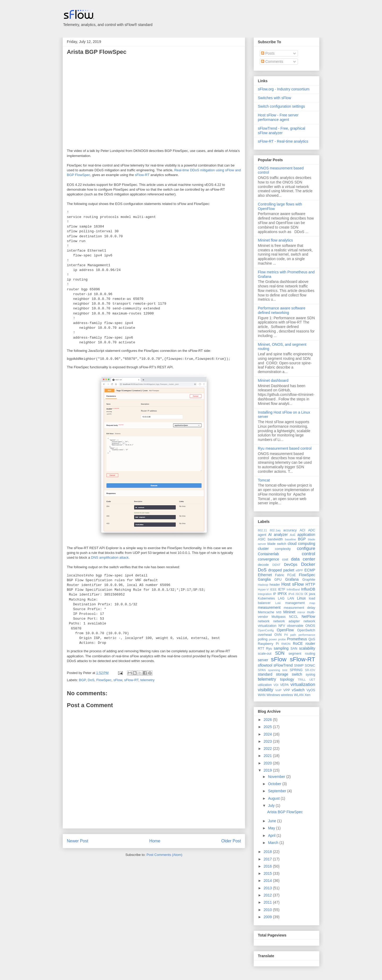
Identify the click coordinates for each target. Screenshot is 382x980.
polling (263, 639)
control (309, 554)
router (310, 644)
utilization (265, 685)
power (273, 639)
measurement (269, 607)
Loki (278, 603)
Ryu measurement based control (285, 448)
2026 (268, 720)
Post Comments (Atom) (164, 855)
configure (306, 548)
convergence (268, 559)
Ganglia (264, 579)
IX (306, 594)
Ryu (269, 649)
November (277, 777)
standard (265, 674)
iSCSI (299, 594)
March (274, 843)
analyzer (281, 535)
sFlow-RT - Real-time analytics (283, 141)
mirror (301, 612)
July (272, 806)
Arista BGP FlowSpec (97, 52)
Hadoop (263, 585)
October (275, 784)
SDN (280, 653)
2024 (268, 734)
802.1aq (275, 530)
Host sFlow (292, 584)
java (312, 594)
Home (155, 841)
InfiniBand (293, 589)
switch (297, 674)
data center (303, 559)
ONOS (310, 626)
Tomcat (264, 480)
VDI (276, 685)
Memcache (266, 612)
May (272, 828)
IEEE (274, 589)
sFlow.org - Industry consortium (284, 89)
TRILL (302, 680)
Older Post (231, 841)
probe (282, 639)
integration (265, 594)
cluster (263, 549)
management (295, 603)
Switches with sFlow (274, 98)
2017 (268, 859)
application (306, 535)
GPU (278, 580)
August (274, 798)
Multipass (278, 617)
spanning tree (278, 670)
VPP (287, 690)
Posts (268, 53)
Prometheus (297, 639)
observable (295, 626)
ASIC (262, 539)
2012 (268, 895)
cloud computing (301, 544)
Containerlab (268, 554)
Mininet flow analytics (275, 240)
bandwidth (275, 539)
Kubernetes (266, 598)
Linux (301, 598)
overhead (265, 635)
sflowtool (265, 665)
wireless (287, 695)
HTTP (310, 584)
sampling (281, 648)
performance (307, 635)
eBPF (299, 570)
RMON (286, 644)
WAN (262, 695)
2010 (268, 910)
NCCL (293, 617)
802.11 (262, 530)
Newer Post (78, 841)
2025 (268, 727)
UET (312, 680)
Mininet (289, 612)
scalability (307, 648)
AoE (293, 535)
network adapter (286, 621)
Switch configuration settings (281, 106)
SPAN (262, 670)
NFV (282, 626)
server (263, 660)
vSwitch (298, 690)
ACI (302, 530)
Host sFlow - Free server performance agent (278, 117)
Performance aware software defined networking (282, 310)
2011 (268, 902)
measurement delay (299, 608)
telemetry (147, 680)
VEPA (285, 685)
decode (263, 565)
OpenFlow (285, 630)
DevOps (291, 565)
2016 (268, 866)
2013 (268, 888)
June (272, 821)
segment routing (302, 654)
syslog (310, 675)
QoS (312, 639)
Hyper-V (263, 589)
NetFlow (308, 616)
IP (275, 594)
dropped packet (281, 570)
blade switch (277, 544)
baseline (290, 539)
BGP (83, 680)
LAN (291, 598)
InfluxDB (308, 589)
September (277, 791)
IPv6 (291, 594)
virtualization (303, 684)
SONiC (310, 666)
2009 (268, 917)
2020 (268, 763)
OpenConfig (266, 630)
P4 (286, 635)
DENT (276, 565)
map (312, 603)
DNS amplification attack (110, 557)
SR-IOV (310, 670)
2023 (268, 741)
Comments (272, 62)
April (272, 835)
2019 (268, 770)
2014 (268, 881)
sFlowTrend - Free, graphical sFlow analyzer (281, 131)
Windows (273, 695)
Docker (308, 564)
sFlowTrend (283, 665)
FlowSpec (104, 680)
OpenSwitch (306, 630)
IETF (282, 589)
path (293, 635)
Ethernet (265, 575)
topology (287, 679)
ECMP (310, 570)
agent (262, 535)
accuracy (290, 530)
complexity (283, 549)
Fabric (280, 575)
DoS (91, 680)
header (275, 585)
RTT (261, 649)
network (264, 621)
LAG (281, 598)
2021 (268, 756)
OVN (278, 635)
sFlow (118, 680)
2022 (268, 749)
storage (282, 674)
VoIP (279, 690)
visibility (266, 690)
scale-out (265, 654)
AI (270, 535)
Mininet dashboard (273, 380)
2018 (268, 852)
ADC (312, 530)
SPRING (296, 670)
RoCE (298, 644)
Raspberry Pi (268, 644)
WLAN (299, 695)
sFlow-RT (142, 175)
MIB (279, 612)
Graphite (309, 580)
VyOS (311, 690)
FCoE (292, 575)
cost (285, 559)
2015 (268, 873)
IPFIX (282, 594)
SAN (294, 649)
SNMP (299, 666)
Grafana (292, 579)
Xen (307, 695)
